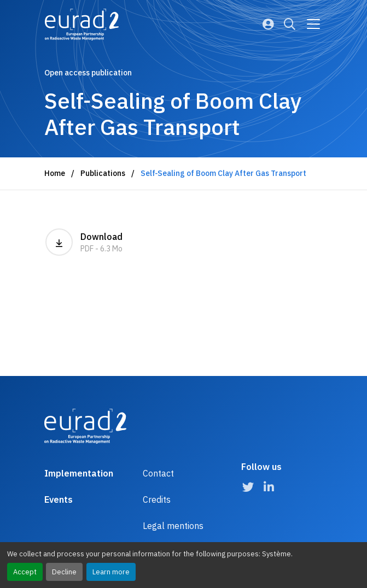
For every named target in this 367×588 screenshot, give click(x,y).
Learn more (111, 572)
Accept (25, 572)
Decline (64, 572)
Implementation (79, 473)
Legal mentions (173, 526)
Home (55, 173)
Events (59, 499)
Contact (158, 473)
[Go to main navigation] (313, 24)
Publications (103, 173)
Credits (157, 499)
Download (84, 242)
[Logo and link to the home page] (82, 25)
